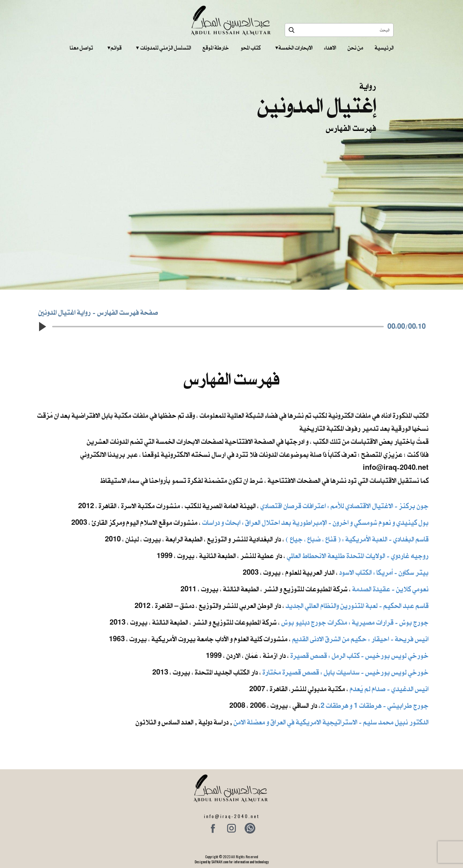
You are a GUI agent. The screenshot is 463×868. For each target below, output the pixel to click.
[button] (42, 327)
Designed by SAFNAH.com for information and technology (232, 862)
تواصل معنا (81, 48)
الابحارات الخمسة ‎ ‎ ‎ (294, 48)
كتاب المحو (251, 48)
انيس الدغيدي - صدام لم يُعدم (389, 689)
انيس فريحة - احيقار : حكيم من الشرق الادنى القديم (360, 639)
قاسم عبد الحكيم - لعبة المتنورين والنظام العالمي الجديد (357, 606)
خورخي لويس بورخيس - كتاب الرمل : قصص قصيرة (360, 656)
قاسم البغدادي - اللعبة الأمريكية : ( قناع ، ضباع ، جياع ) (357, 539)
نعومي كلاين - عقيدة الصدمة (390, 589)
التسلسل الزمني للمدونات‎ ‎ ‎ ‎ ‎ (163, 48)
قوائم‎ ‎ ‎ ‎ (114, 48)
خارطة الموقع (216, 48)
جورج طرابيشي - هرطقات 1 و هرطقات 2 (375, 705)
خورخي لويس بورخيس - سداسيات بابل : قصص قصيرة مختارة (346, 672)
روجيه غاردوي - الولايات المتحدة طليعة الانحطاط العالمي (358, 556)
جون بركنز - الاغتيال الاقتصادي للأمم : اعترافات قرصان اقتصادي (345, 506)
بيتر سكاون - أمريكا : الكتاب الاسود (384, 572)
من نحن (355, 48)
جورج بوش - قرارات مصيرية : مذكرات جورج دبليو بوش (355, 622)
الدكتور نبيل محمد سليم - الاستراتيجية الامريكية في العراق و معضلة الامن (331, 722)
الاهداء (330, 48)
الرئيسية (384, 48)
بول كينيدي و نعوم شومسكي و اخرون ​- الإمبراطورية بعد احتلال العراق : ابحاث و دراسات (315, 522)
